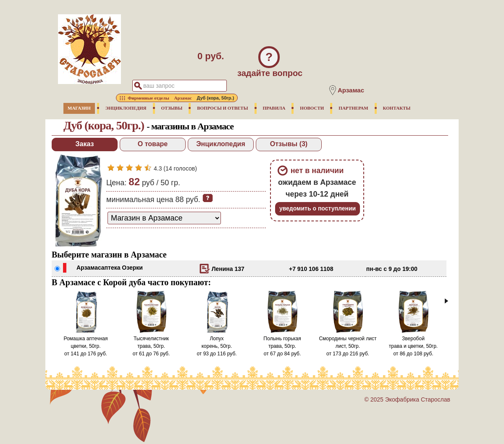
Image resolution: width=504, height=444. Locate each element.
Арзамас (89, 268)
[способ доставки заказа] (164, 218)
